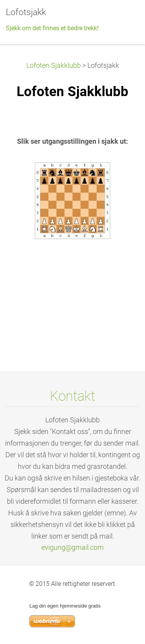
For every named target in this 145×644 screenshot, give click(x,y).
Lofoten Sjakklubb (54, 65)
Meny (124, 17)
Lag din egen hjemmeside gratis (65, 606)
